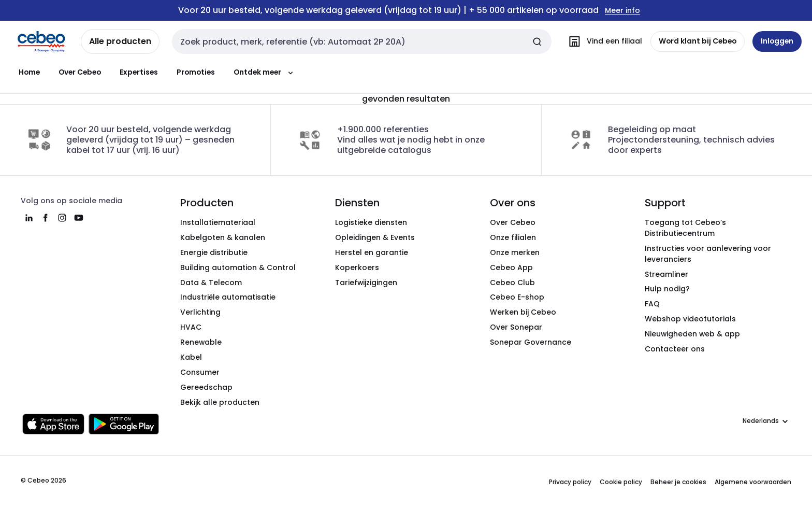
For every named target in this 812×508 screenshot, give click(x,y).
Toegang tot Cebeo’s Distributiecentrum (685, 228)
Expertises (139, 72)
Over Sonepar (516, 327)
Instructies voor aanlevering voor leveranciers (708, 254)
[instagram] (62, 218)
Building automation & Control (238, 267)
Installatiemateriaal (218, 222)
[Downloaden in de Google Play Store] (124, 424)
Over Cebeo (80, 72)
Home (29, 72)
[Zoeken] (536, 41)
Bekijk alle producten (220, 402)
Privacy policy (570, 482)
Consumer (200, 372)
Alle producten (120, 41)
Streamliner (666, 274)
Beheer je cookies (678, 482)
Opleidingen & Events (375, 237)
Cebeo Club (512, 283)
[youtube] (79, 218)
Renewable (201, 342)
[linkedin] (29, 218)
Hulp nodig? (667, 289)
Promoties (196, 72)
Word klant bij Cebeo (697, 41)
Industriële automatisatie (228, 297)
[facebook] (46, 218)
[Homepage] (41, 41)
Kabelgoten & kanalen (223, 237)
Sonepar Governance (531, 342)
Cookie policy (621, 482)
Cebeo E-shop (517, 297)
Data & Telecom (211, 283)
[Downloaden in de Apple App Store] (53, 424)
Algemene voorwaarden (753, 482)
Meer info (622, 11)
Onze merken (515, 252)
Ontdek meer (265, 72)
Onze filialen (513, 237)
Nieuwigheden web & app (692, 334)
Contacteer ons (675, 349)
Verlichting (200, 312)
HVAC (191, 327)
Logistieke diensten (371, 222)
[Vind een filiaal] (603, 41)
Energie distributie (214, 252)
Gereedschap (206, 387)
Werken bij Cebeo (523, 312)
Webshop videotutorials (690, 319)
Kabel (191, 357)
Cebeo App (511, 267)
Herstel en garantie (372, 252)
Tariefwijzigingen (366, 283)
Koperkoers (357, 267)
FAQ (652, 304)
